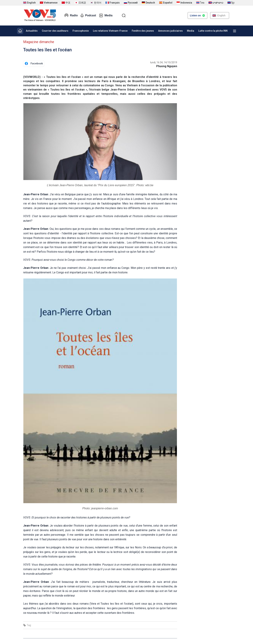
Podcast (88, 15)
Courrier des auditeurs (55, 31)
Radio (71, 15)
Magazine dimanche (39, 42)
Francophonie (81, 31)
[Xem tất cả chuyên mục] (235, 31)
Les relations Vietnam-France (110, 31)
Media (106, 15)
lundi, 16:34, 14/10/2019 (164, 62)
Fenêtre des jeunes (143, 31)
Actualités (32, 31)
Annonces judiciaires (170, 31)
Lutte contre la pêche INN (213, 31)
